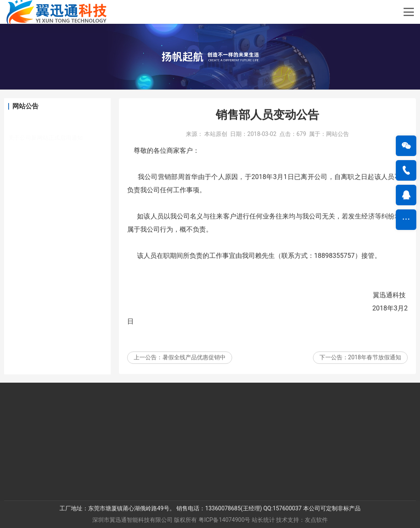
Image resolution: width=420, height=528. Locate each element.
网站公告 (338, 143)
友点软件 (316, 520)
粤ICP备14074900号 (225, 520)
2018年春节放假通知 (375, 367)
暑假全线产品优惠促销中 (194, 367)
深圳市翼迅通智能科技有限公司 (132, 520)
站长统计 (263, 520)
